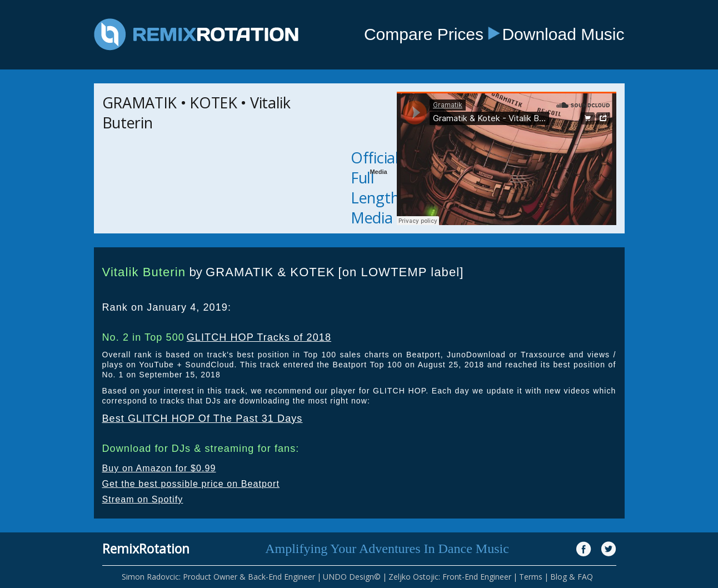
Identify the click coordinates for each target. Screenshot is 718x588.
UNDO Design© (352, 577)
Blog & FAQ (572, 577)
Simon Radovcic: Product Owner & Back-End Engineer (218, 577)
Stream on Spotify (143, 499)
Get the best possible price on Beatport (191, 484)
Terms (531, 577)
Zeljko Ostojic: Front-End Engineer (450, 577)
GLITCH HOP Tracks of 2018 (259, 337)
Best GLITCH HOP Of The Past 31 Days (203, 418)
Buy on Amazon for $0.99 (159, 468)
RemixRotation (146, 549)
